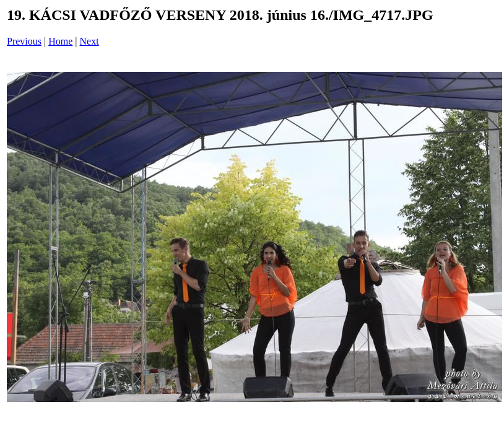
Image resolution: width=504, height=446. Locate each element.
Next (89, 41)
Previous (24, 41)
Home (60, 41)
